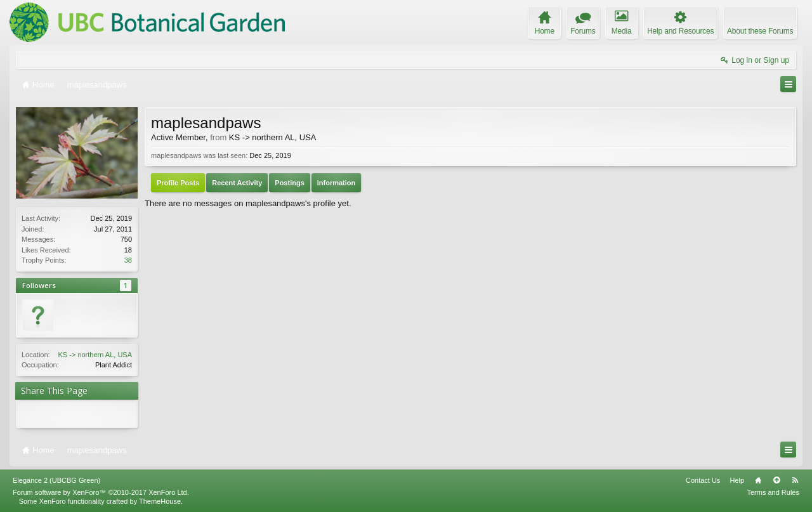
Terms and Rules (773, 492)
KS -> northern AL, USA (95, 355)
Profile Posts (178, 183)
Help (737, 480)
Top (776, 480)
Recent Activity (237, 183)
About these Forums (760, 31)
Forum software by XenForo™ (101, 492)
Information (337, 183)
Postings (289, 183)
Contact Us (703, 480)
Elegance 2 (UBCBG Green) (56, 480)
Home (758, 480)
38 (128, 260)
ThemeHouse (160, 501)
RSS (795, 480)
